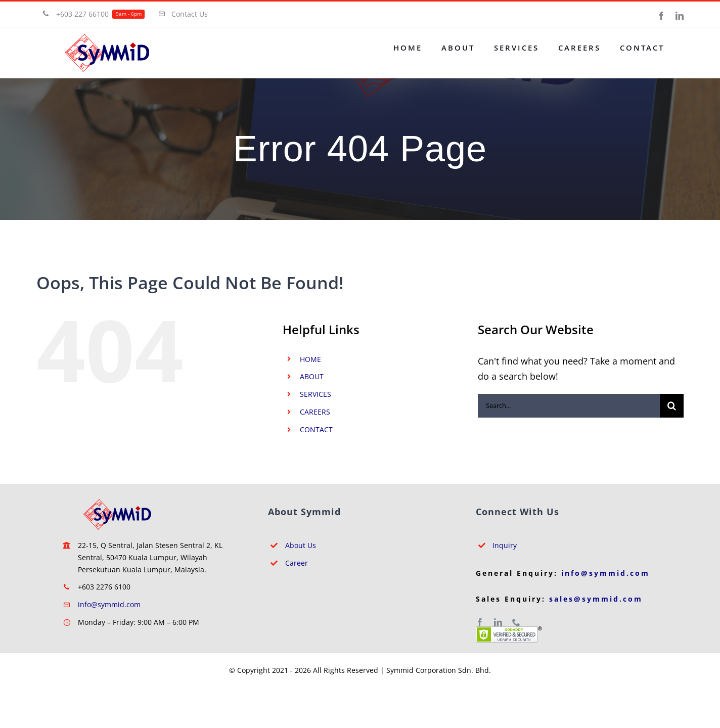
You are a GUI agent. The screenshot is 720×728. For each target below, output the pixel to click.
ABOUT (312, 376)
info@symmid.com (109, 604)
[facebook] (480, 622)
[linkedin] (498, 622)
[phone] (516, 622)
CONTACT (316, 429)
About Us (301, 545)
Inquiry (505, 545)
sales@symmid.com (596, 599)
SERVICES (316, 394)
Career (297, 563)
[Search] (672, 406)
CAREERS (315, 412)
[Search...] (569, 406)
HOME (310, 359)
